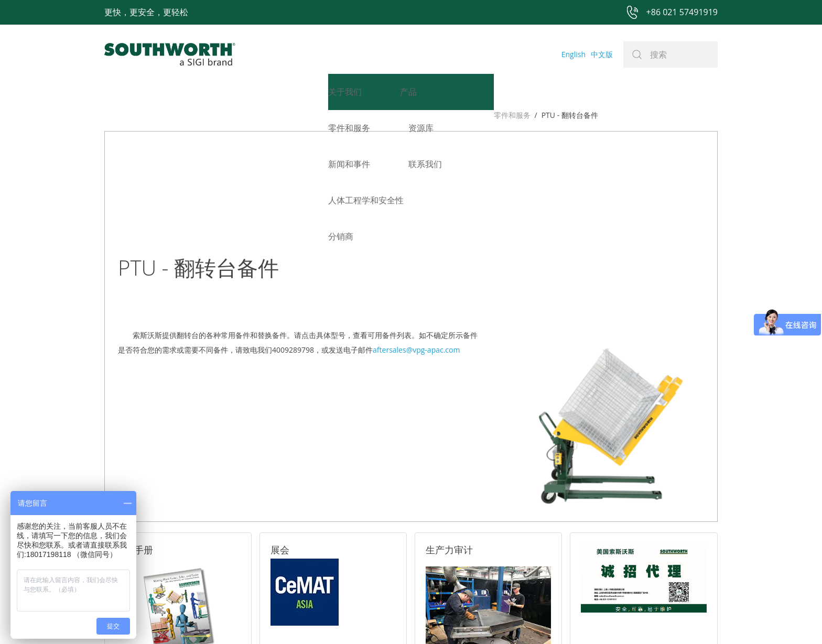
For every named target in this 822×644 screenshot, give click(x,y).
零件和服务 (123, 115)
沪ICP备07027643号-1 (458, 619)
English (574, 54)
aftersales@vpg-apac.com (416, 227)
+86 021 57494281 (345, 619)
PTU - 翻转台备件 (180, 115)
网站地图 (399, 619)
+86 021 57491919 (256, 619)
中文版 (602, 54)
